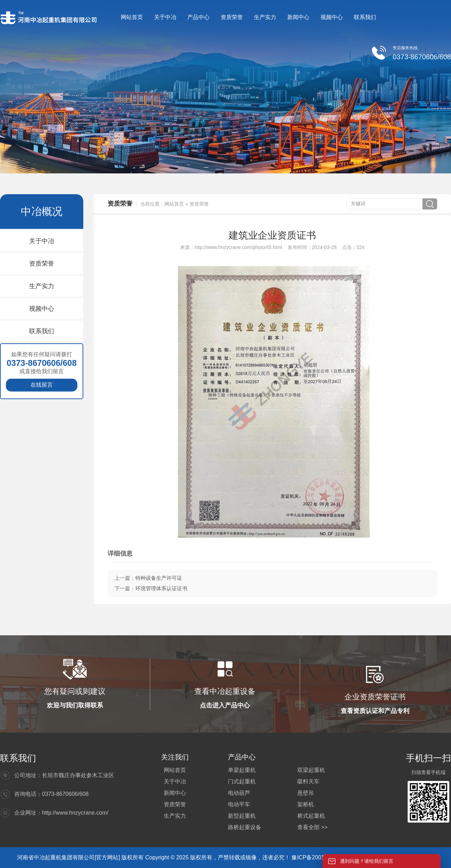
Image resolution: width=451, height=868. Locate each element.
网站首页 (132, 17)
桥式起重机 (311, 816)
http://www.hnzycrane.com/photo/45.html (238, 247)
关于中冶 (165, 17)
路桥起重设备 (245, 827)
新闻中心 (298, 17)
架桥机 (306, 804)
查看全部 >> (312, 827)
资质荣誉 (232, 17)
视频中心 (332, 17)
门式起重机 (242, 781)
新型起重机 (242, 816)
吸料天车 (308, 781)
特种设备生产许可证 (159, 578)
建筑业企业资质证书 (272, 235)
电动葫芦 (239, 793)
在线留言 (42, 385)
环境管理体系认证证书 (161, 588)
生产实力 (265, 17)
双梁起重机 (311, 770)
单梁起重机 (242, 770)
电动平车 (239, 804)
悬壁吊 (306, 793)
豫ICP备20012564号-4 (320, 857)
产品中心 (198, 17)
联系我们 (365, 17)
